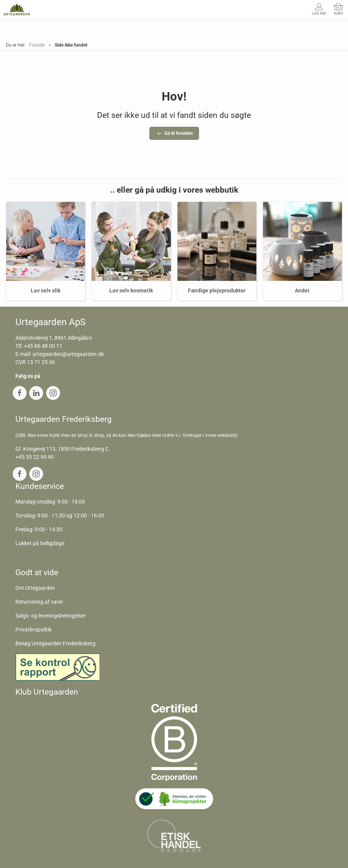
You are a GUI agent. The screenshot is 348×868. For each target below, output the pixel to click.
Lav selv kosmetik (131, 290)
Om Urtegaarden (35, 588)
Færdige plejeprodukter (217, 290)
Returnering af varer (39, 602)
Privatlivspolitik (33, 630)
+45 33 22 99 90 (35, 457)
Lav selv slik (46, 290)
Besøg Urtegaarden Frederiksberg (55, 643)
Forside (37, 45)
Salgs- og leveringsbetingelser (51, 616)
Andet (302, 290)
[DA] (17, 10)
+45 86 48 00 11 (43, 346)
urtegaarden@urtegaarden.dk (68, 354)
